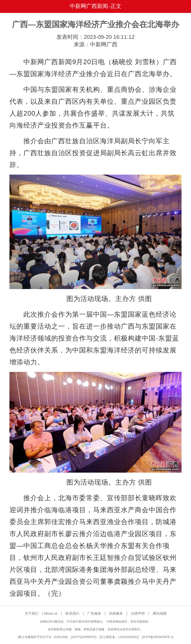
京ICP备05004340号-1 (157, 637)
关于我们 (32, 613)
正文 (116, 6)
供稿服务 (116, 613)
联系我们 (72, 613)
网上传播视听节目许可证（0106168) (43, 637)
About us (51, 613)
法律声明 (138, 613)
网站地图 (160, 613)
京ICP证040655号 (84, 637)
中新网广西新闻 (89, 6)
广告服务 (94, 613)
